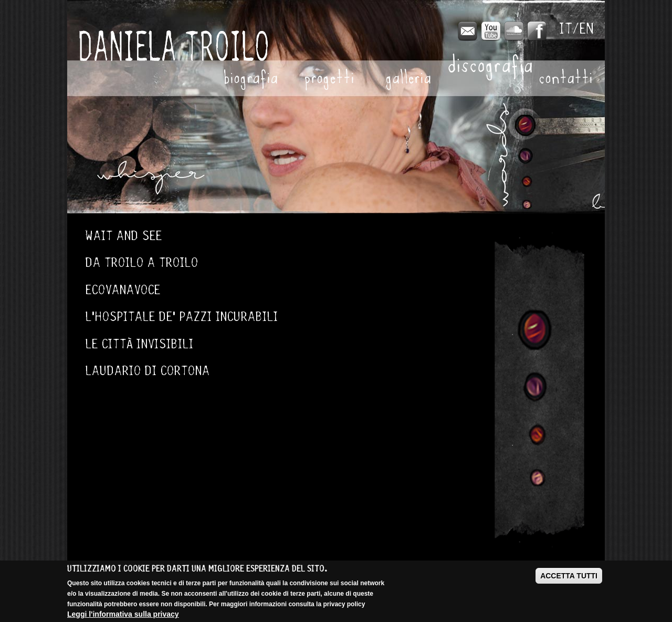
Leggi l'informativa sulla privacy (123, 614)
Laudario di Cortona (148, 371)
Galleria (408, 79)
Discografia (487, 67)
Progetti (329, 79)
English (587, 29)
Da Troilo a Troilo (142, 262)
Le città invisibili (140, 344)
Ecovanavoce (123, 290)
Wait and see (124, 236)
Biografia (250, 79)
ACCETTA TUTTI (569, 576)
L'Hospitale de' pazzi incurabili (182, 317)
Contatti (566, 79)
